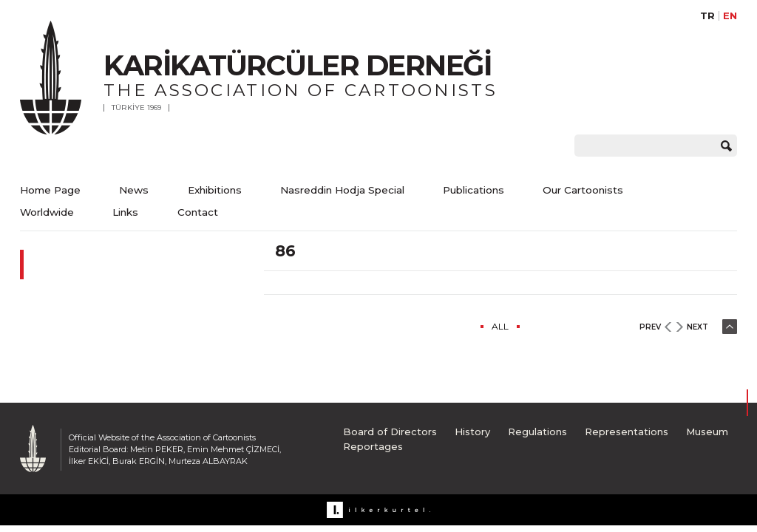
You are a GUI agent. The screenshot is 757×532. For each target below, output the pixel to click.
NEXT (697, 327)
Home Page (50, 190)
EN (730, 16)
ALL (500, 326)
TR (707, 16)
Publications (473, 190)
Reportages (373, 446)
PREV (650, 327)
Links (125, 212)
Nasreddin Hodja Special (342, 190)
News (134, 190)
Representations (627, 432)
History (472, 432)
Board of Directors (390, 432)
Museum (707, 432)
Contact (198, 212)
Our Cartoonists (583, 190)
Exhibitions (215, 190)
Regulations (537, 432)
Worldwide (47, 212)
